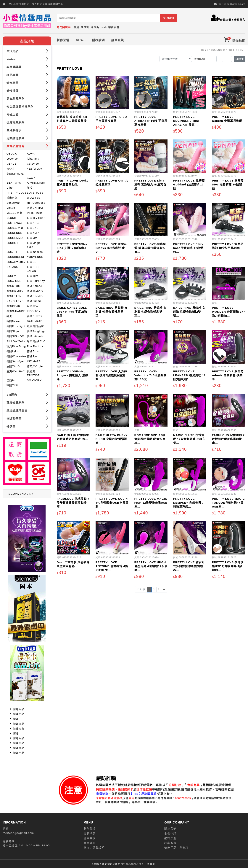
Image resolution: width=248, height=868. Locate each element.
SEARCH (168, 18)
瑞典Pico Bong (16, 346)
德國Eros (33, 351)
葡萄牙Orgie (35, 366)
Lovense (12, 159)
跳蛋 (76, 27)
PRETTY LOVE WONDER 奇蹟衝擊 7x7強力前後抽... (228, 312)
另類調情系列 (27, 138)
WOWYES (34, 198)
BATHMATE (35, 321)
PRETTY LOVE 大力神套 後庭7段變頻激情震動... (111, 375)
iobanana (33, 159)
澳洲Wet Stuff (16, 371)
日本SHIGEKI (15, 257)
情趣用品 (19, 709)
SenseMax (13, 203)
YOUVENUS (35, 257)
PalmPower (34, 213)
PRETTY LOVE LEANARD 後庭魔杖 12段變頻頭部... (189, 375)
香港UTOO (13, 286)
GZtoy (31, 178)
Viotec (11, 208)
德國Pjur (33, 356)
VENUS (12, 164)
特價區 (27, 426)
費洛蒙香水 (27, 130)
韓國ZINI (12, 385)
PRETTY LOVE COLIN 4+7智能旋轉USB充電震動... (112, 503)
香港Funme (34, 301)
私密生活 (33, 306)
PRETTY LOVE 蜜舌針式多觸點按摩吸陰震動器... (189, 566)
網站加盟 (170, 838)
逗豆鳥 (95, 27)
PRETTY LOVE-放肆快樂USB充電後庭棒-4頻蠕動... (228, 566)
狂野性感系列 (27, 402)
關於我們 (170, 829)
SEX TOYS (14, 183)
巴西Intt (12, 380)
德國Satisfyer (15, 361)
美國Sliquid (14, 331)
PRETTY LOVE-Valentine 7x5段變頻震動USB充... (151, 375)
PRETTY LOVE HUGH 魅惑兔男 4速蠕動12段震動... (151, 566)
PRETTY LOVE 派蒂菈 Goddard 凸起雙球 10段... (189, 184)
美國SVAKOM (15, 336)
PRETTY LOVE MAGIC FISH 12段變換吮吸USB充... (151, 503)
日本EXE (33, 228)
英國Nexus (13, 321)
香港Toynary (35, 291)
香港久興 (12, 198)
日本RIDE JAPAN (33, 269)
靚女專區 (27, 83)
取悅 (30, 188)
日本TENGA (14, 223)
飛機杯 (85, 27)
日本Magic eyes (34, 245)
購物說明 (99, 40)
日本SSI (32, 262)
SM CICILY (34, 380)
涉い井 (11, 169)
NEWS (81, 40)
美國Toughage (36, 331)
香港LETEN (14, 296)
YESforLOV (35, 169)
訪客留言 (170, 843)
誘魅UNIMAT (35, 208)
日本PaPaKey (36, 281)
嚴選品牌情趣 (27, 146)
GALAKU (12, 267)
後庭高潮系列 (27, 122)
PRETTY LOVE (17, 193)
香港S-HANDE (16, 311)
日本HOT (12, 243)
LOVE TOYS (35, 193)
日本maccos (35, 252)
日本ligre (33, 276)
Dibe (10, 188)
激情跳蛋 (27, 91)
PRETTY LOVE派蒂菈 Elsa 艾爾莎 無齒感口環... (72, 248)
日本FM (11, 276)
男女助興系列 (27, 98)
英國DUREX (35, 316)
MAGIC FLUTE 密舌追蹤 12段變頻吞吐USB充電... (189, 439)
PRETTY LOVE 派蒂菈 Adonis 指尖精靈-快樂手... (228, 375)
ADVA (31, 154)
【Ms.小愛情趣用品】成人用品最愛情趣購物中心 (35, 4)
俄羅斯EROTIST (33, 373)
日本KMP (33, 233)
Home (205, 50)
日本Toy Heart (36, 218)
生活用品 (27, 51)
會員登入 (240, 20)
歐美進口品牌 (35, 326)
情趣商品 (19, 724)
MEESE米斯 (14, 213)
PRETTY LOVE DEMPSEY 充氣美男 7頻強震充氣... (188, 503)
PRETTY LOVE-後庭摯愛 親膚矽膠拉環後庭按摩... (150, 248)
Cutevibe (33, 164)
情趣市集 (19, 729)
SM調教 (27, 394)
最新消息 (90, 833)
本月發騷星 (27, 67)
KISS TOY (34, 311)
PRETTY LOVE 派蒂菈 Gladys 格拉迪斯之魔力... (111, 248)
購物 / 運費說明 (94, 848)
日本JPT (12, 252)
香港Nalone (34, 286)
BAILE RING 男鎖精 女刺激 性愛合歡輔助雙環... (112, 312)
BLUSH (11, 218)
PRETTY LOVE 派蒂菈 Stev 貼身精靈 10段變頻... (228, 184)
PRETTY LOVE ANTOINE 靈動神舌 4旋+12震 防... (112, 566)
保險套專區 (27, 418)
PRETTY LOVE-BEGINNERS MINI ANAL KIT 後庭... (186, 121)
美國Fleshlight (16, 326)
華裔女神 (114, 27)
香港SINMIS (35, 296)
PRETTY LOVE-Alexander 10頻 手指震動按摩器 (151, 121)
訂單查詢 (118, 40)
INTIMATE (34, 361)
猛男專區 (27, 75)
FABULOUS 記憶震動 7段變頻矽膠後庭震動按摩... (228, 439)
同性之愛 (27, 114)
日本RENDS (14, 233)
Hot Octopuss (36, 203)
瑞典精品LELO (36, 341)
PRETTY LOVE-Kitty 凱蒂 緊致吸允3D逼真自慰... (150, 184)
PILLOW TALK (16, 341)
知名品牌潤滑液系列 (27, 106)
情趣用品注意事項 (176, 848)
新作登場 (63, 40)
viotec (27, 59)
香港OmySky (15, 291)
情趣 (16, 719)
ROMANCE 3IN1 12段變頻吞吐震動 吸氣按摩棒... (150, 439)
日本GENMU (15, 238)
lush (104, 27)
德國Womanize (16, 356)
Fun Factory (35, 346)
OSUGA (12, 154)
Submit (239, 59)
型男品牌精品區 (27, 410)
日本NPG (33, 223)
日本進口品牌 (15, 228)
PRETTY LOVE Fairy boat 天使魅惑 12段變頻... (188, 248)
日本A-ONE (14, 281)
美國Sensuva (15, 174)
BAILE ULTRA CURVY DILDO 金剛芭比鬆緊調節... (112, 439)
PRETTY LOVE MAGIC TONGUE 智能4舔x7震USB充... (228, 503)
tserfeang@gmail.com (231, 4)
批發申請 (170, 833)
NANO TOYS (15, 301)
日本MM (32, 238)
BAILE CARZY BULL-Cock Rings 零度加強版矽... (72, 312)
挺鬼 (9, 316)
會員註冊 (226, 20)
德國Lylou (13, 351)
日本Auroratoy (16, 262)
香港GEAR (13, 306)
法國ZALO (13, 366)
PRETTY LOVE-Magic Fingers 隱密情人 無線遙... (73, 375)
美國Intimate (35, 336)
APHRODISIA (36, 183)
